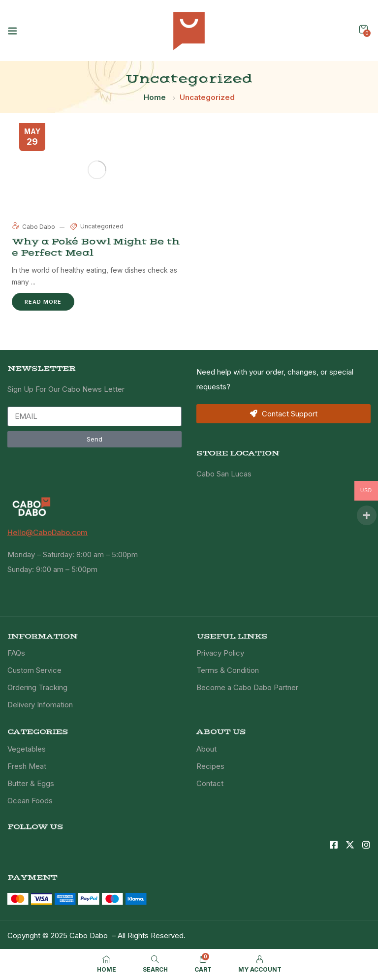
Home (155, 97)
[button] (363, 29)
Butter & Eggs (31, 783)
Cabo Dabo (34, 227)
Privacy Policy (220, 653)
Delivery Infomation (40, 705)
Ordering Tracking (37, 687)
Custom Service (34, 670)
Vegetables (27, 749)
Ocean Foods (30, 801)
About (206, 749)
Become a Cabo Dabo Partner (247, 687)
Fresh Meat (27, 766)
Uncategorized (102, 226)
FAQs (16, 653)
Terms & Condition (228, 670)
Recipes (210, 766)
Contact (210, 783)
